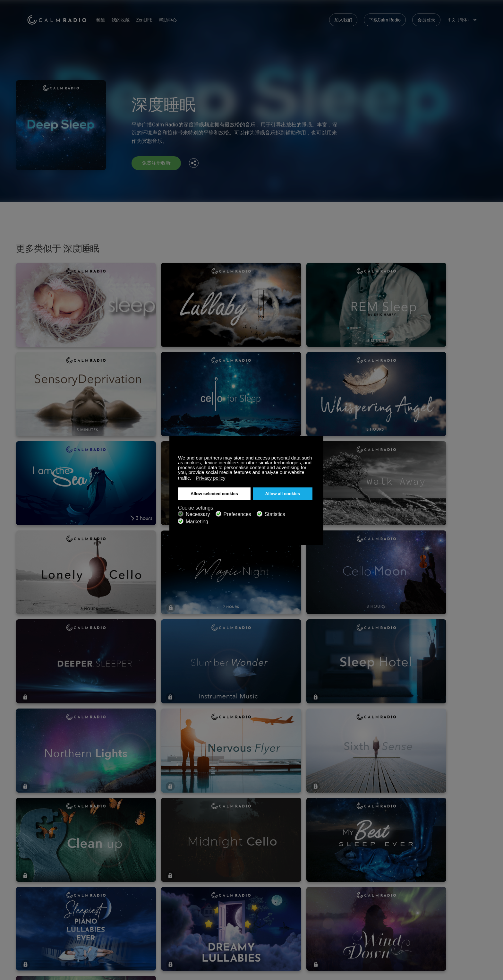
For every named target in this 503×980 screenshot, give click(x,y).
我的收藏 (127, 19)
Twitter (451, 871)
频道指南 (186, 893)
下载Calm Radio (385, 19)
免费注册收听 (157, 163)
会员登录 (426, 19)
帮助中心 (174, 19)
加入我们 (343, 19)
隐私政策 (111, 903)
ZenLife (109, 882)
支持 (31, 872)
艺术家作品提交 (117, 893)
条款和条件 (38, 903)
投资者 (183, 903)
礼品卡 (34, 882)
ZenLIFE (150, 19)
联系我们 (186, 872)
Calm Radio (60, 19)
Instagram (472, 871)
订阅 (106, 872)
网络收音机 (38, 893)
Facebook (430, 871)
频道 (107, 19)
